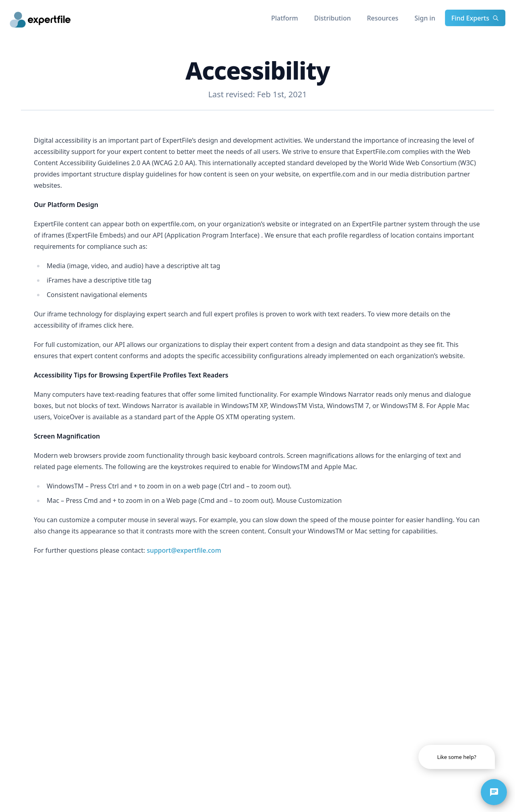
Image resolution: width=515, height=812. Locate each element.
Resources (383, 18)
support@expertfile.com (184, 550)
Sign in (425, 18)
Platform (285, 18)
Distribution (333, 18)
